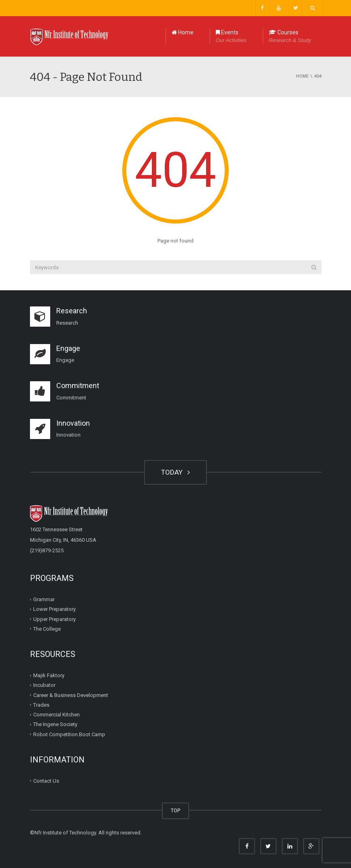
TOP (175, 810)
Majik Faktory (49, 675)
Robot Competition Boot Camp (69, 734)
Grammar (44, 599)
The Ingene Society (55, 724)
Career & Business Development (71, 695)
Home (183, 32)
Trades (41, 705)
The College (47, 629)
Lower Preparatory (54, 609)
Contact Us (46, 781)
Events (231, 37)
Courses (290, 37)
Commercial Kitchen (56, 715)
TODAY (175, 472)
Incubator (44, 685)
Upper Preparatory (54, 619)
